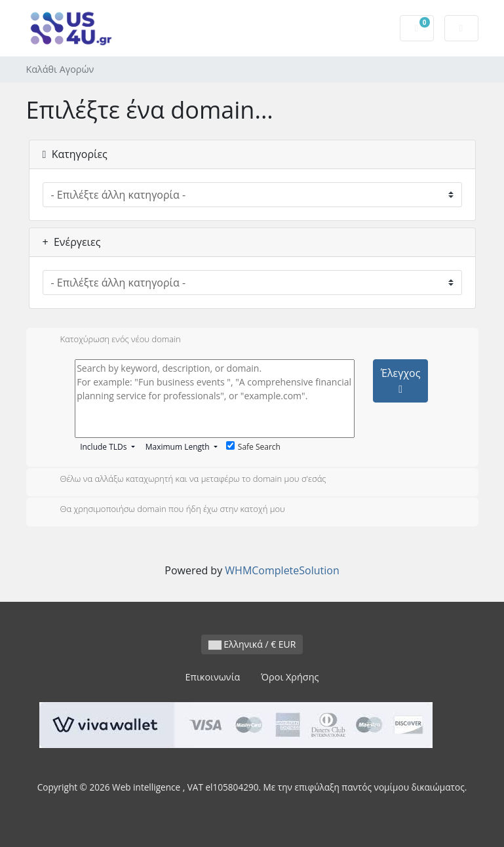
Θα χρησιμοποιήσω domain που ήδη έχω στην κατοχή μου (162, 510)
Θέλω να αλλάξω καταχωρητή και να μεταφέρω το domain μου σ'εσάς (183, 480)
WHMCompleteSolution (282, 570)
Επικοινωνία (213, 677)
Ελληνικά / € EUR (252, 644)
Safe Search (253, 447)
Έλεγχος (401, 380)
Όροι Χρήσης (290, 677)
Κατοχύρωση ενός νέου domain (110, 340)
